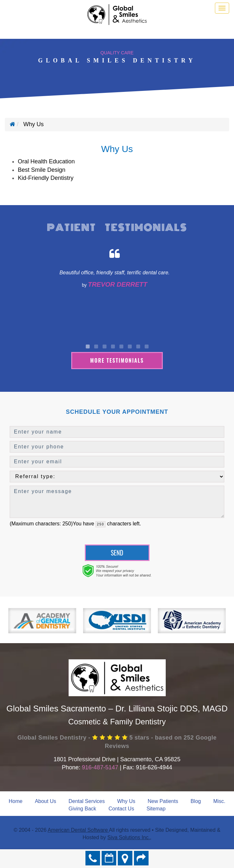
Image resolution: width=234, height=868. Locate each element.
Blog (196, 801)
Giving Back (82, 809)
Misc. (219, 801)
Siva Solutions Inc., (129, 837)
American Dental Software (78, 830)
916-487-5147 (100, 767)
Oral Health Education (46, 161)
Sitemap (156, 809)
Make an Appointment (109, 858)
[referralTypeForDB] (117, 477)
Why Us (126, 801)
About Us (46, 801)
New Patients (163, 801)
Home (16, 801)
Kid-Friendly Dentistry (46, 178)
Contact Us (121, 809)
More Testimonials (117, 360)
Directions (125, 858)
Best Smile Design (42, 170)
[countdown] (100, 524)
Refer (141, 858)
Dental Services (87, 801)
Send (117, 553)
